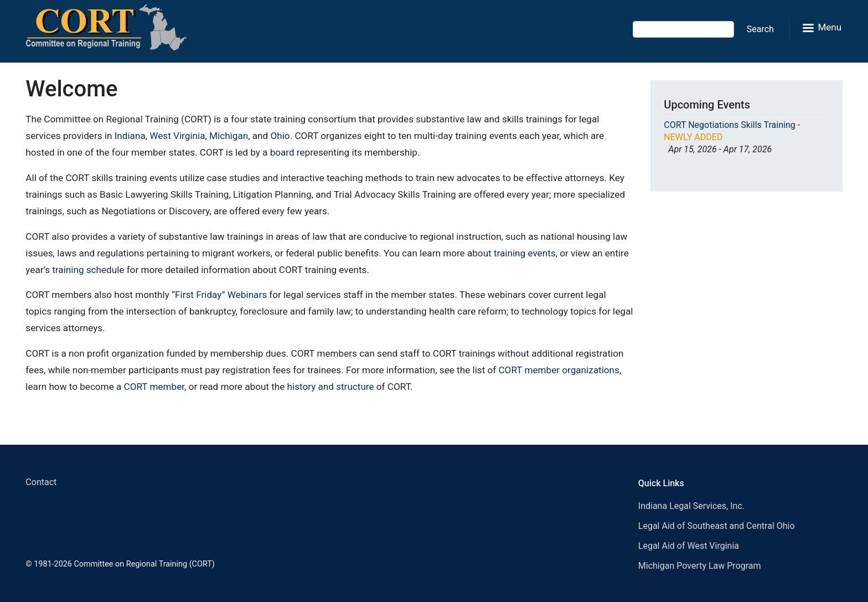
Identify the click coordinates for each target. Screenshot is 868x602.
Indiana (130, 136)
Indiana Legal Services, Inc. (691, 506)
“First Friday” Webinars (219, 295)
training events (525, 253)
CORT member (154, 387)
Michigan (229, 136)
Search (760, 29)
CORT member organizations (559, 370)
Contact (41, 482)
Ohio (280, 136)
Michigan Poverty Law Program (700, 566)
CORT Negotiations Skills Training (729, 125)
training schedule (88, 270)
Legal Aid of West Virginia (689, 546)
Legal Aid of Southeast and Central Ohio (717, 526)
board (282, 152)
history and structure (331, 387)
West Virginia (177, 136)
